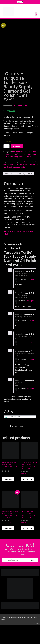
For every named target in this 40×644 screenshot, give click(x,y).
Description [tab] (9, 192)
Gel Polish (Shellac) (11, 173)
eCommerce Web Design (26, 636)
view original (30, 298)
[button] (36, 14)
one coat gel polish (11, 183)
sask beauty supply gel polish (15, 186)
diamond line (12, 181)
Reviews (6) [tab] (20, 192)
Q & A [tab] (30, 192)
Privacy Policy (35, 642)
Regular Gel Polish (31, 173)
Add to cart (17, 165)
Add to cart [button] (8, 498)
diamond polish (24, 181)
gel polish (34, 181)
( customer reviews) (21, 124)
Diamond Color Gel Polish (26, 170)
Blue (14, 170)
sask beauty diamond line (28, 183)
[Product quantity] (7, 165)
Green (21, 173)
